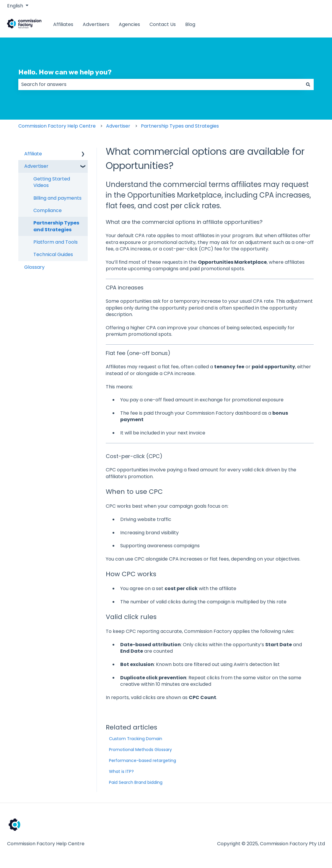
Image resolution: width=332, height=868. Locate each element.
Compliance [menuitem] (48, 210)
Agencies (129, 25)
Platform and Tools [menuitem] (56, 242)
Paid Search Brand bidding (136, 782)
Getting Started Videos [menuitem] (52, 182)
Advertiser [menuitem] (36, 166)
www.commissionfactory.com (284, 24)
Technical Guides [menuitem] (53, 254)
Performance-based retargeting (143, 760)
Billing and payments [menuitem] (57, 198)
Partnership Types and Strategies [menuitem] (56, 226)
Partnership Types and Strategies (180, 126)
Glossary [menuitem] (34, 267)
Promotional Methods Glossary (140, 750)
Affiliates (63, 25)
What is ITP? (121, 771)
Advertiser (118, 126)
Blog (190, 25)
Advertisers (96, 25)
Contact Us (163, 25)
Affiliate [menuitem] (33, 154)
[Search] (308, 84)
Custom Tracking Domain (136, 739)
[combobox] (160, 84)
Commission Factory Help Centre (57, 126)
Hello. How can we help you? (65, 72)
